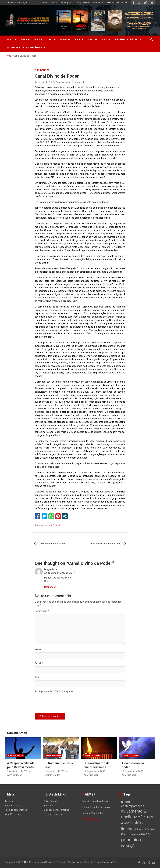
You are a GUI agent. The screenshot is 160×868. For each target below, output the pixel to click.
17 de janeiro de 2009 (94, 771)
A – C (10, 40)
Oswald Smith (17, 733)
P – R (78, 40)
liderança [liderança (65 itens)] (130, 829)
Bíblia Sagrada (51, 801)
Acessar (9, 801)
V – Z (105, 40)
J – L (50, 40)
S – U (91, 40)
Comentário (42, 611)
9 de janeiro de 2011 (55, 771)
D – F (24, 40)
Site (37, 677)
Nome (39, 649)
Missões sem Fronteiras (118, 3)
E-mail (39, 663)
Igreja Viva (49, 806)
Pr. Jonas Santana (53, 814)
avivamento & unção (51, 525)
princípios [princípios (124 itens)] (131, 840)
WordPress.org (13, 814)
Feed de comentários (16, 810)
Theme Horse (75, 862)
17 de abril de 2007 (44, 82)
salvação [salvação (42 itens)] (129, 846)
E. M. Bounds (42, 70)
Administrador (63, 82)
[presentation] (59, 704)
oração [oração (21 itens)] (144, 834)
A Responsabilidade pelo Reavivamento (21, 765)
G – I (37, 40)
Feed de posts (12, 806)
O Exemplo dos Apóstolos (52, 544)
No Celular (74, 3)
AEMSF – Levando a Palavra (38, 862)
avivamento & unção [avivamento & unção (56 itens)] (134, 814)
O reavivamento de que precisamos (97, 765)
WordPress (113, 862)
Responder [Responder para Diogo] (50, 587)
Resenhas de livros (128, 40)
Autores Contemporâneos (25, 48)
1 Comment (78, 82)
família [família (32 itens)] (140, 817)
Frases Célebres (58, 3)
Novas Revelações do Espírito (106, 544)
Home (44, 3)
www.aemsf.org (91, 819)
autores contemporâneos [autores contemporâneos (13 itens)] (133, 804)
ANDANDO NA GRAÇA (93, 3)
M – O (64, 40)
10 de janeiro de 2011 (18, 771)
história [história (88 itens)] (137, 823)
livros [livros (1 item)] (141, 830)
